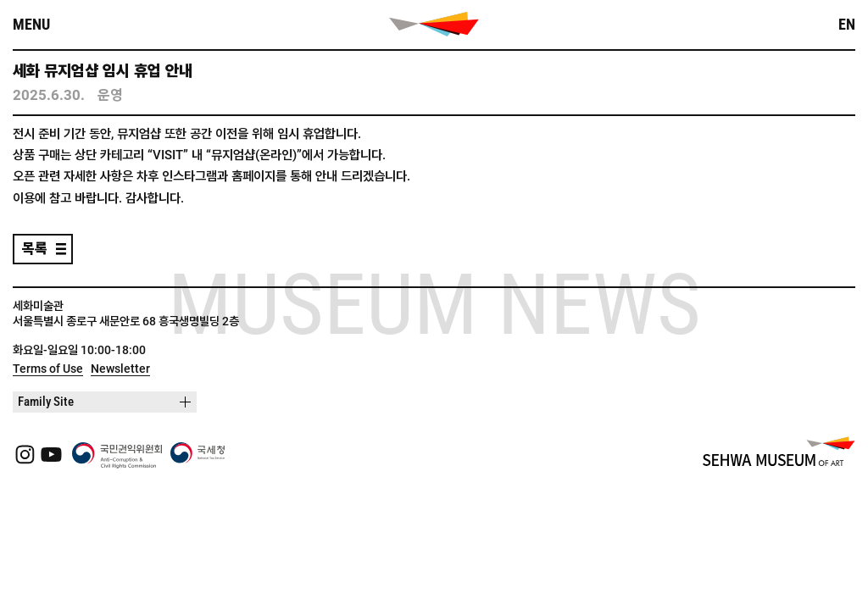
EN (847, 24)
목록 (35, 248)
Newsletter (120, 369)
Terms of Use (48, 369)
